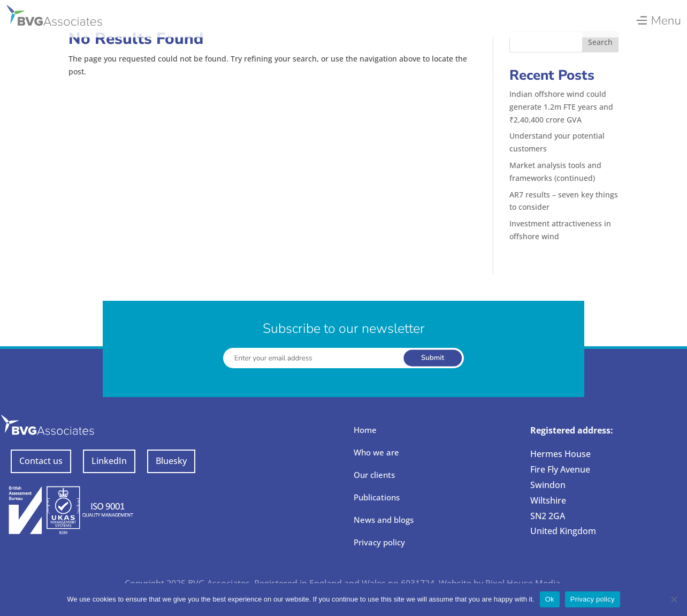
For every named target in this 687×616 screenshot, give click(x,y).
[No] (674, 599)
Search (600, 42)
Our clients (374, 475)
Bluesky (171, 461)
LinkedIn (109, 461)
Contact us (41, 461)
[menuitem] (658, 18)
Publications (377, 497)
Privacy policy (379, 542)
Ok (550, 599)
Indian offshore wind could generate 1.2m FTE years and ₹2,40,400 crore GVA (561, 107)
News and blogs (384, 520)
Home (365, 430)
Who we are (376, 452)
